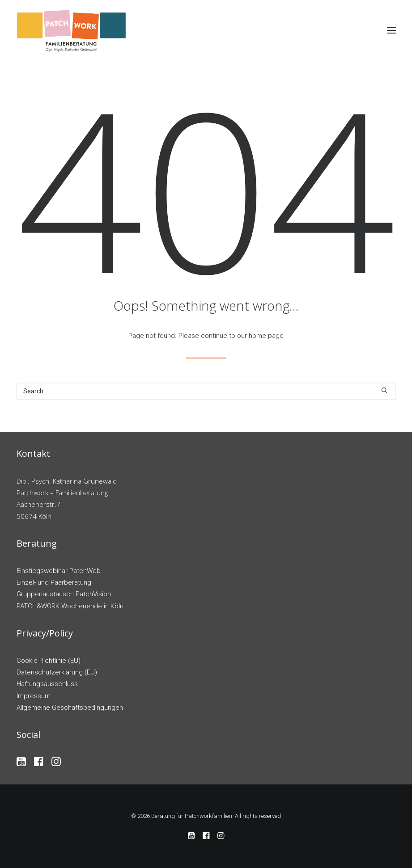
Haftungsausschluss (47, 684)
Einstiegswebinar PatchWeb (59, 571)
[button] (391, 30)
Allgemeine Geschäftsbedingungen (70, 708)
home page (266, 336)
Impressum (34, 696)
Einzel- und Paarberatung (54, 582)
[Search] (206, 391)
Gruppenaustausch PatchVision (64, 594)
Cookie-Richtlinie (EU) (49, 661)
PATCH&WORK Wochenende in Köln (70, 606)
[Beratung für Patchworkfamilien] (72, 30)
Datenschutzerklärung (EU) (57, 672)
